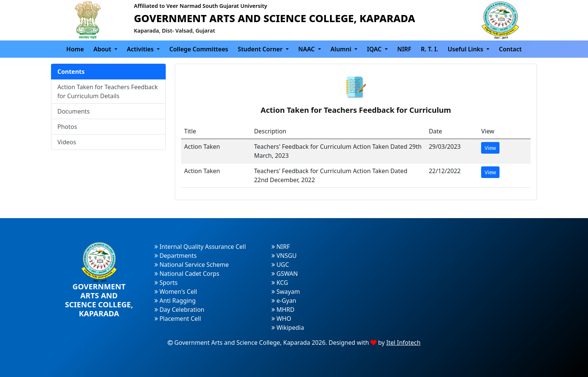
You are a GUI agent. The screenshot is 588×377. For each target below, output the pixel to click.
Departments (175, 256)
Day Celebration (179, 310)
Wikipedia (288, 328)
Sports (166, 283)
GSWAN (285, 274)
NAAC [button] (307, 49)
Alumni (342, 49)
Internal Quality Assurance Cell (200, 247)
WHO (281, 319)
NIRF (404, 49)
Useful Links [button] (466, 49)
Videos (67, 142)
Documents (73, 111)
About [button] (103, 49)
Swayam (286, 292)
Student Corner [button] (261, 49)
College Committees (199, 49)
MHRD (283, 310)
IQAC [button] (375, 49)
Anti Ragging (175, 301)
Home (75, 49)
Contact (510, 49)
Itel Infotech (403, 343)
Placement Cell (178, 319)
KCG (280, 283)
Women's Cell (176, 292)
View (490, 148)
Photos (67, 127)
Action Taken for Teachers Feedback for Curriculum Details (108, 91)
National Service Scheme (192, 265)
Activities (141, 49)
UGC (280, 265)
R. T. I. (429, 49)
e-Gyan (284, 301)
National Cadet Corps (187, 274)
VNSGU (284, 256)
